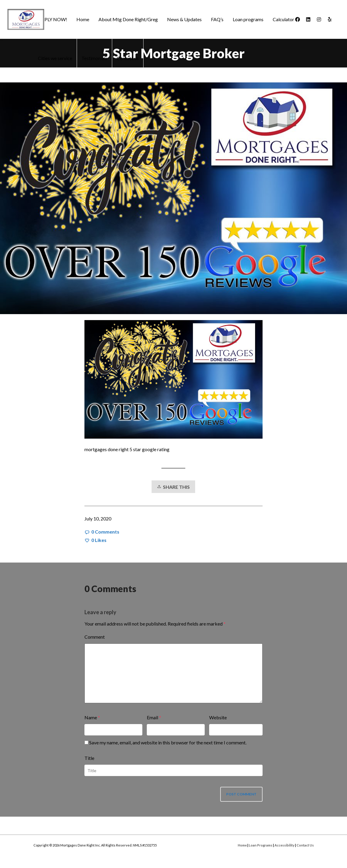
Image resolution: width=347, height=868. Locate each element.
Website (218, 717)
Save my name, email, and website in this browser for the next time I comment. (168, 742)
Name (91, 717)
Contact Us (305, 845)
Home (242, 845)
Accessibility (284, 845)
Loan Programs (261, 845)
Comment (95, 637)
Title (89, 758)
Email (152, 717)
